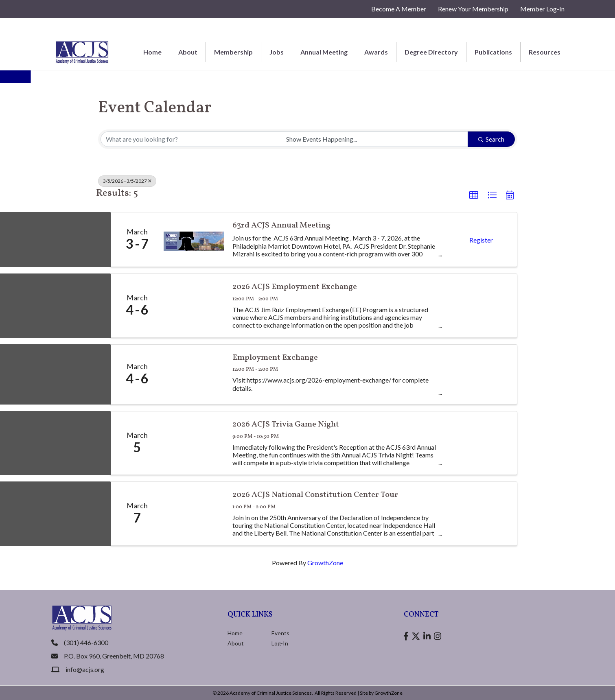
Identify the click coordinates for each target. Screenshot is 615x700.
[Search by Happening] (374, 139)
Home (152, 52)
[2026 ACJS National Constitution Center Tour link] (194, 513)
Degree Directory (431, 52)
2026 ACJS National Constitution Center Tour (315, 495)
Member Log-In (542, 9)
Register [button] (481, 240)
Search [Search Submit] (491, 139)
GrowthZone (325, 563)
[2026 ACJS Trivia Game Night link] (194, 443)
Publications (493, 52)
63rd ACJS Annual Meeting (281, 226)
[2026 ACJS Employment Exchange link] (194, 305)
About (188, 52)
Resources (545, 52)
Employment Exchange (275, 358)
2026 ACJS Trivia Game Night (286, 425)
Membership (233, 52)
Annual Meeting (324, 52)
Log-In (280, 643)
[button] (474, 195)
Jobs (277, 52)
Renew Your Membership (473, 9)
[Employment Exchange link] (194, 374)
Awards (376, 52)
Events (280, 633)
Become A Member (399, 9)
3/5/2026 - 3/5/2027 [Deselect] (127, 181)
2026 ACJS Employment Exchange (295, 287)
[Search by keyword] (191, 139)
